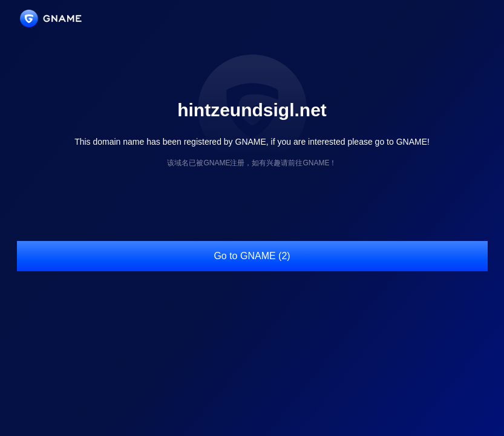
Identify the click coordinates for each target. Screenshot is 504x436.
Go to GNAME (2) (252, 256)
